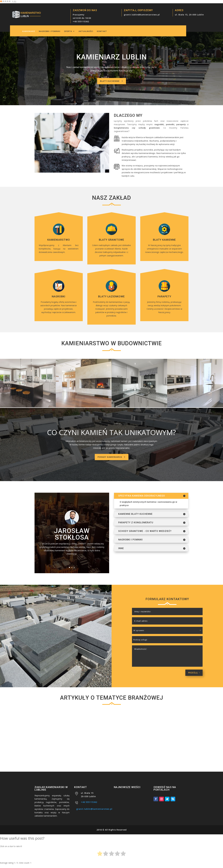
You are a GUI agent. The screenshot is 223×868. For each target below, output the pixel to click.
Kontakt (102, 31)
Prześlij (193, 672)
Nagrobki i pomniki (50, 31)
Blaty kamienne (164, 240)
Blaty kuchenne (110, 81)
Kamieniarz (29, 31)
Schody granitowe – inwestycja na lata (58, 749)
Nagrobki (59, 296)
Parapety (164, 296)
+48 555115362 (81, 21)
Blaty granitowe (111, 240)
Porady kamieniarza (110, 457)
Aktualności (86, 31)
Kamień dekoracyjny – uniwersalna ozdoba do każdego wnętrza (111, 749)
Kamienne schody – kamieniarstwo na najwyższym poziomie (164, 749)
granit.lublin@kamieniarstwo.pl (142, 15)
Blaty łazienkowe (111, 296)
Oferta (68, 31)
